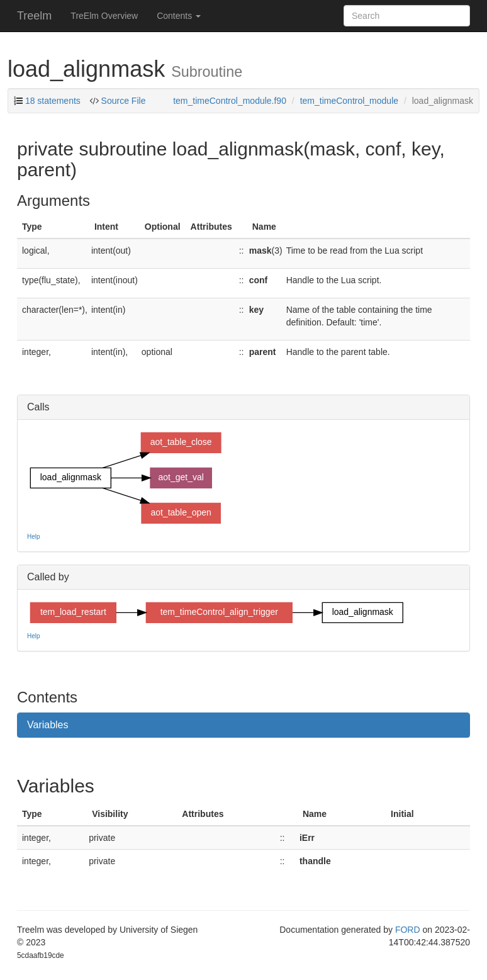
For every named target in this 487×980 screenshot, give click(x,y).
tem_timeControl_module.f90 (230, 101)
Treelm (34, 16)
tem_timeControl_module (349, 101)
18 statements (53, 101)
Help (34, 537)
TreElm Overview (104, 16)
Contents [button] (179, 16)
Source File (122, 101)
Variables (48, 725)
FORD (408, 930)
